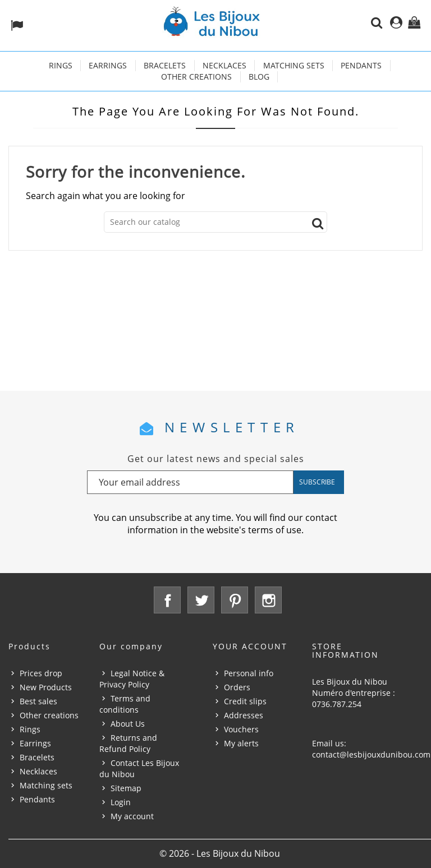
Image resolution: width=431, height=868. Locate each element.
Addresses (244, 715)
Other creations (196, 77)
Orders (237, 687)
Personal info (249, 673)
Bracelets (165, 65)
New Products (46, 687)
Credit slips (245, 701)
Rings (61, 65)
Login (121, 802)
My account (132, 816)
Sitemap (126, 788)
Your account (250, 646)
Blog (259, 77)
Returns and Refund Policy (128, 743)
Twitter (201, 600)
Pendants (361, 65)
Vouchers (241, 729)
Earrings (108, 65)
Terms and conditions (125, 704)
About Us (128, 724)
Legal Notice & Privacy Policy (132, 679)
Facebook (167, 600)
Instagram (268, 600)
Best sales (38, 701)
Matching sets (294, 65)
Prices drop (41, 673)
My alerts (241, 743)
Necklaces (224, 65)
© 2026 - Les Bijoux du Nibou (220, 853)
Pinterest (235, 600)
